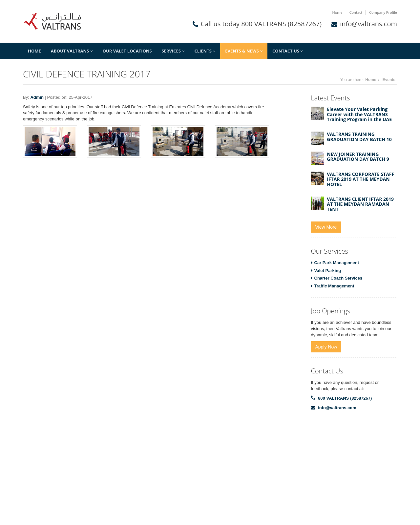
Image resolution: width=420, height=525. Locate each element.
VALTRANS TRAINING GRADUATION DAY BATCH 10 (359, 136)
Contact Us (288, 51)
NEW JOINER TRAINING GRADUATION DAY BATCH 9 (358, 157)
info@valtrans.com (368, 24)
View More (326, 227)
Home (337, 12)
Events (389, 80)
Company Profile (383, 12)
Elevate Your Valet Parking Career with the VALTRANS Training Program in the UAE (359, 114)
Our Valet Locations (127, 51)
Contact (356, 12)
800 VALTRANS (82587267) (345, 398)
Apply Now (326, 347)
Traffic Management (334, 286)
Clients (205, 51)
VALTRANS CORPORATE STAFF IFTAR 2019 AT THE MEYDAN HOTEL (360, 179)
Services (173, 51)
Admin (37, 97)
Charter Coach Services (338, 278)
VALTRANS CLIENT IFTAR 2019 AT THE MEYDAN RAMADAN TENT (360, 204)
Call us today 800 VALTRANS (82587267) (261, 24)
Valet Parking (328, 271)
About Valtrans (72, 51)
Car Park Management (337, 263)
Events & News (244, 51)
